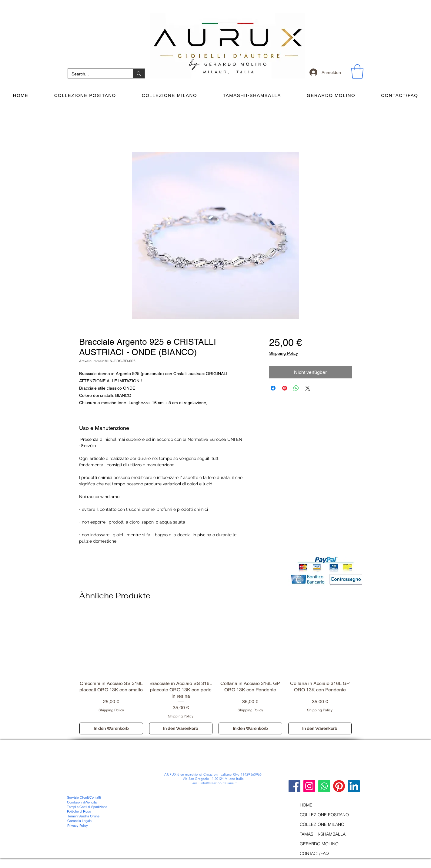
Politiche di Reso (79, 811)
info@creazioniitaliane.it (219, 783)
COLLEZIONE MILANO (322, 824)
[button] (357, 72)
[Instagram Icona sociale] (309, 786)
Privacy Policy (78, 826)
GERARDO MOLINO (319, 844)
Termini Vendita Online (83, 816)
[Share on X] (308, 388)
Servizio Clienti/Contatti (84, 797)
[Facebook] (294, 786)
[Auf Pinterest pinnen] (285, 388)
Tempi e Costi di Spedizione (87, 807)
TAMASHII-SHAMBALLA (323, 834)
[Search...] (96, 74)
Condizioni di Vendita (82, 802)
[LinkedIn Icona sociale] (354, 786)
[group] (215, 673)
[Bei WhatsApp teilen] (296, 388)
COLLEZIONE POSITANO (324, 815)
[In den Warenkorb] (111, 728)
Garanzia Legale (79, 821)
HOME (306, 805)
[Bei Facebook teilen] (273, 388)
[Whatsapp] (324, 786)
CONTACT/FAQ (314, 853)
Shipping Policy (284, 353)
